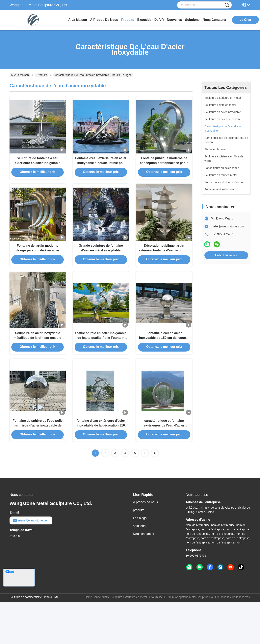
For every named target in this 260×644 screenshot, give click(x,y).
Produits (42, 75)
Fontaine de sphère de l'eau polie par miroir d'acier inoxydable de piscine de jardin (38, 453)
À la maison (78, 20)
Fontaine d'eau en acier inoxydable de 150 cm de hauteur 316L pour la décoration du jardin (164, 358)
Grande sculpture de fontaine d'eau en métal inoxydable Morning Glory (101, 264)
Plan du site (51, 626)
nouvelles (174, 20)
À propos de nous (104, 20)
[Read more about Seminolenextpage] (145, 482)
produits (128, 20)
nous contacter (214, 20)
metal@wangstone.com (227, 226)
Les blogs (140, 547)
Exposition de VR (151, 20)
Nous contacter (144, 563)
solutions (192, 20)
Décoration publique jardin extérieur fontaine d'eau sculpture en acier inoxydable (164, 264)
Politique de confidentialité (26, 626)
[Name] (227, 5)
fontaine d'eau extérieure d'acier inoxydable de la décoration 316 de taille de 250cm (101, 453)
